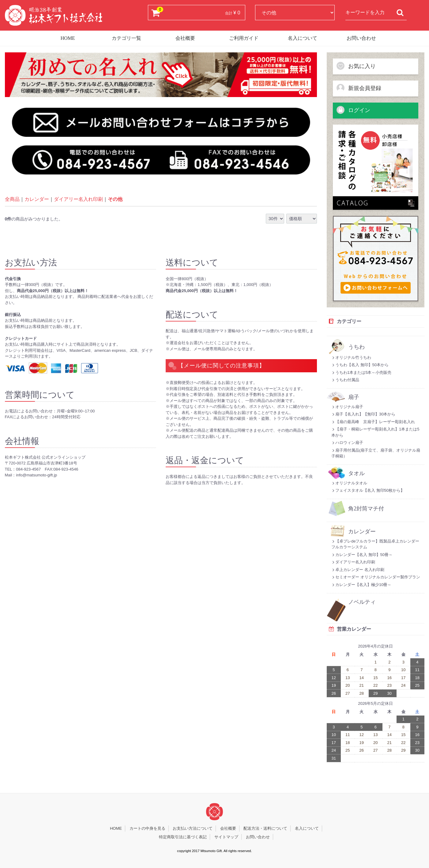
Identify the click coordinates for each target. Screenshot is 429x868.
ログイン (353, 110)
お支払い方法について (193, 828)
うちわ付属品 (345, 380)
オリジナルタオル (349, 483)
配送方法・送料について (265, 828)
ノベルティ (362, 602)
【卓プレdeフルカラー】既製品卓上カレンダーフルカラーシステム (375, 544)
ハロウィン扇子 (347, 443)
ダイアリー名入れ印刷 (78, 199)
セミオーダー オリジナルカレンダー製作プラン (376, 577)
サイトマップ (226, 837)
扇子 (354, 397)
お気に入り (356, 66)
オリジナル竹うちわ (351, 357)
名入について (303, 38)
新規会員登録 (359, 88)
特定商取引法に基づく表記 (183, 837)
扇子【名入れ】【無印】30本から (363, 414)
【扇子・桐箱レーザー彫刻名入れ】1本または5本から (375, 432)
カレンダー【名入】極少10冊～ (361, 585)
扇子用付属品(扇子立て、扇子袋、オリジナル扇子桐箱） (376, 453)
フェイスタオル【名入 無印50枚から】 (368, 490)
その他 (115, 199)
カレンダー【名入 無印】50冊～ (362, 555)
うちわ (356, 347)
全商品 (12, 199)
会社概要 (185, 38)
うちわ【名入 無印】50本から (360, 365)
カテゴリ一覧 (126, 38)
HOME (68, 38)
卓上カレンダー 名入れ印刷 (358, 570)
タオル (356, 473)
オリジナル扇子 (347, 407)
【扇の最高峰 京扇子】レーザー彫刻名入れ (373, 422)
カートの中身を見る (147, 828)
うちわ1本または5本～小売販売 (361, 372)
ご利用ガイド (244, 38)
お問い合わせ (361, 38)
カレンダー (37, 199)
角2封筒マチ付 (366, 509)
